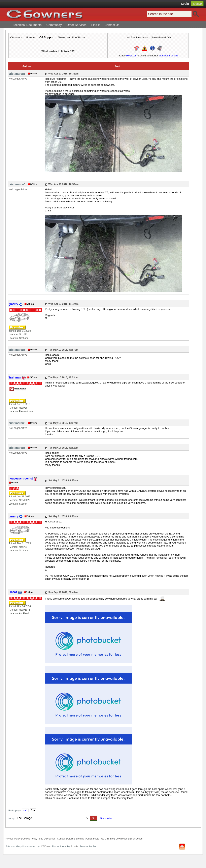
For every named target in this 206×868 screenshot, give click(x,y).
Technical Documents (27, 25)
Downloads (121, 839)
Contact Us (112, 25)
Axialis (74, 846)
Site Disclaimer (47, 839)
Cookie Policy (30, 839)
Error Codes (136, 839)
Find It (96, 25)
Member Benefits (168, 56)
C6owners (16, 37)
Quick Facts (93, 839)
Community (54, 25)
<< (25, 810)
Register (131, 56)
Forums (31, 37)
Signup (197, 4)
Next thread (159, 37)
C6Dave (45, 846)
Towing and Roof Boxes (72, 37)
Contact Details (65, 839)
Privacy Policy (13, 839)
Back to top (107, 818)
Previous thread (140, 37)
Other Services (76, 25)
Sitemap (80, 839)
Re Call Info (107, 839)
